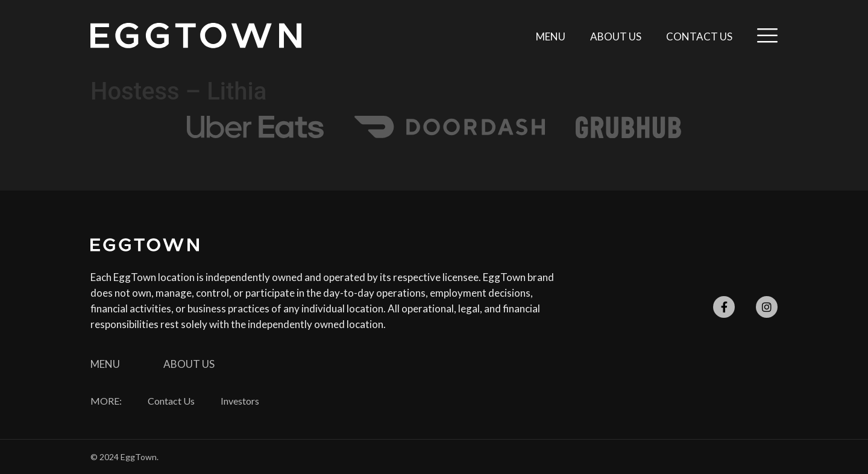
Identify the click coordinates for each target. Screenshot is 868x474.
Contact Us (699, 36)
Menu (551, 36)
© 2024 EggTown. (124, 457)
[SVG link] (196, 36)
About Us (616, 36)
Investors (240, 401)
